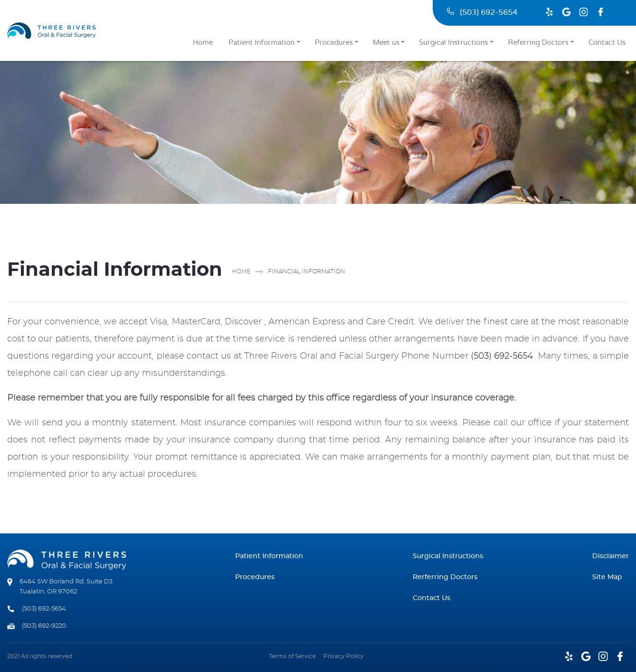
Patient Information (262, 43)
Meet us (386, 43)
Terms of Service (292, 656)
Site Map (607, 577)
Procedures (334, 43)
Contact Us (607, 43)
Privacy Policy (343, 656)
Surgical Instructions (453, 43)
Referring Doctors (538, 43)
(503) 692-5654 (482, 12)
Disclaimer (611, 556)
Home (203, 43)
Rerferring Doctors (445, 577)
